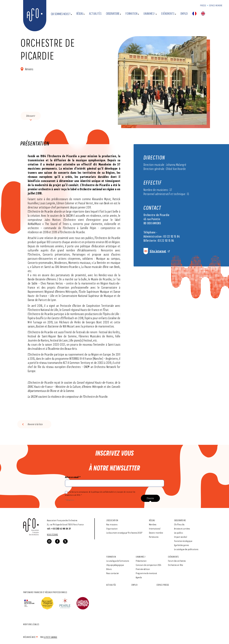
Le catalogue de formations (118, 561)
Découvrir (31, 116)
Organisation (112, 529)
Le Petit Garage (50, 637)
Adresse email (73, 477)
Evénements (168, 14)
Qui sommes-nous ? (61, 14)
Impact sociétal (181, 537)
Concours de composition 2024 (149, 565)
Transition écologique (183, 541)
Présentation (141, 561)
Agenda (139, 577)
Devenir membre (156, 533)
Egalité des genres (182, 545)
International (155, 529)
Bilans (109, 569)
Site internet (158, 251)
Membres (153, 524)
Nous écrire (52, 534)
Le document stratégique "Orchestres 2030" (124, 533)
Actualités (95, 14)
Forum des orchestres (177, 561)
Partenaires (154, 537)
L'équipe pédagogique (115, 565)
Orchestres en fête (176, 565)
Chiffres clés (179, 524)
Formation (131, 14)
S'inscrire (150, 498)
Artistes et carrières (182, 529)
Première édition (143, 569)
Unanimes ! (149, 14)
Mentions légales (31, 624)
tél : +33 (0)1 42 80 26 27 (59, 529)
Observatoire (113, 14)
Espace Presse (163, 585)
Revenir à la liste (35, 424)
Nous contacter (113, 573)
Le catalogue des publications (186, 549)
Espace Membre (216, 5)
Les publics (179, 533)
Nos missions (112, 524)
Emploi (184, 14)
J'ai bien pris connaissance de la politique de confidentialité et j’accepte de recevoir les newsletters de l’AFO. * (100, 493)
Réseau (80, 14)
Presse (203, 5)
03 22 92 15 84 (172, 236)
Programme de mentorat (146, 573)
